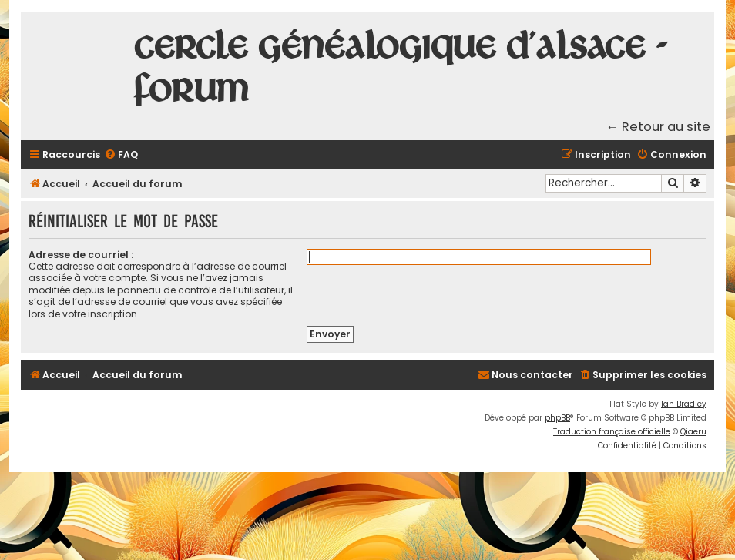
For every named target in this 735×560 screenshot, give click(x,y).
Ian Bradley (684, 404)
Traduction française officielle (612, 432)
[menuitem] (121, 155)
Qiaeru (693, 432)
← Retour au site (659, 127)
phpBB (557, 418)
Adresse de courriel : (81, 255)
